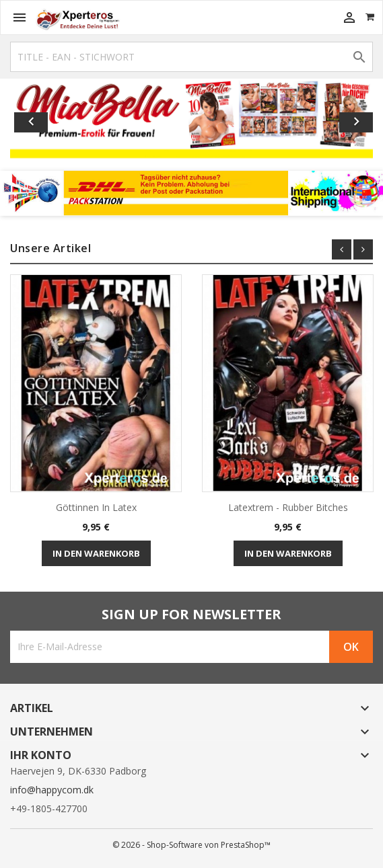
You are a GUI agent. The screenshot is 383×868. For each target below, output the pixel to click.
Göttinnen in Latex (96, 507)
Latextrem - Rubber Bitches (288, 507)
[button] (37, 119)
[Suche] (191, 57)
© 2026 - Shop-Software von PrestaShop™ (191, 845)
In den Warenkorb (96, 553)
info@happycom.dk (52, 790)
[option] (191, 119)
